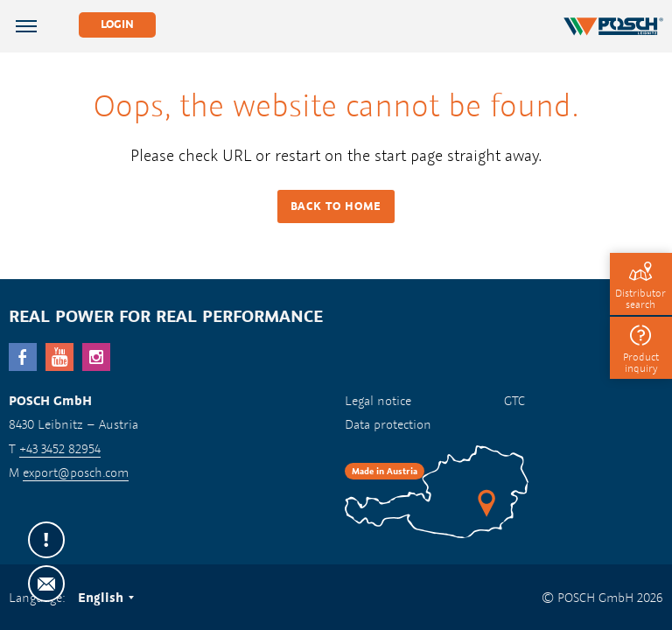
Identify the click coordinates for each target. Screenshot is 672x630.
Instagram (96, 357)
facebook (23, 357)
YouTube (59, 357)
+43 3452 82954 (60, 448)
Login (117, 24)
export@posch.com (76, 472)
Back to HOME (336, 206)
